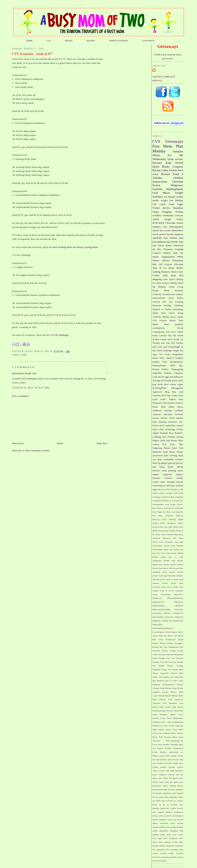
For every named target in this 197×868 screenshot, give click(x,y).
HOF (181, 677)
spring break (166, 835)
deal (181, 238)
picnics (172, 572)
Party (181, 399)
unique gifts (178, 587)
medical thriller (177, 565)
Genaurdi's (165, 673)
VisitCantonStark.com (174, 741)
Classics (165, 651)
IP (34, 95)
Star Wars (168, 527)
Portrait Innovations (175, 711)
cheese (180, 407)
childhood (157, 411)
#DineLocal (157, 598)
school (172, 313)
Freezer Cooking (175, 666)
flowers (156, 418)
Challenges (157, 497)
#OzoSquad (157, 613)
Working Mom (177, 745)
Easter (155, 658)
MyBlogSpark (175, 189)
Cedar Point (178, 493)
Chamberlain (173, 647)
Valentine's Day (169, 538)
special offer (177, 583)
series (163, 482)
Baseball (164, 433)
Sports (172, 279)
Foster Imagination (174, 354)
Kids (169, 163)
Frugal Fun (166, 670)
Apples (156, 433)
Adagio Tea (178, 351)
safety (162, 426)
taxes (181, 838)
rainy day (172, 820)
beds (170, 760)
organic (156, 474)
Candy (155, 493)
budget (176, 763)
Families (158, 189)
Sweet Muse (178, 730)
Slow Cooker (169, 726)
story (175, 835)
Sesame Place (159, 523)
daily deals (169, 275)
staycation (156, 587)
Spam (155, 730)
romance (157, 227)
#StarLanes (170, 617)
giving (174, 553)
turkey (155, 336)
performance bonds (22, 373)
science (156, 482)
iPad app (156, 381)
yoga (155, 490)
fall (171, 550)
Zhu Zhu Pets (168, 343)
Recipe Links (160, 170)
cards (176, 542)
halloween (179, 377)
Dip (169, 396)
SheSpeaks (172, 523)
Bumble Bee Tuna (160, 647)
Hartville (180, 512)
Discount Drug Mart (175, 655)
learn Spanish (178, 793)
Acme (171, 298)
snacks (156, 230)
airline (155, 752)
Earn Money (172, 441)
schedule (180, 576)
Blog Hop (170, 392)
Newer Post (18, 443)
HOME (30, 41)
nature (180, 471)
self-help (156, 580)
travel (169, 587)
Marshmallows (177, 362)
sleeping (170, 482)
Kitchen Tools (160, 362)
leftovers (156, 471)
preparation (179, 812)
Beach (181, 636)
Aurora (155, 636)
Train (161, 737)
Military (175, 696)
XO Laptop (158, 748)
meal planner (164, 565)
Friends (174, 242)
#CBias (180, 429)
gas (171, 782)
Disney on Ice (169, 501)
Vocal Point (157, 745)
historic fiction (168, 418)
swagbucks (173, 838)
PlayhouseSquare (159, 711)
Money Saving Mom (87, 247)
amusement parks (160, 456)
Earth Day (179, 501)
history (180, 786)
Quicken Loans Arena (162, 718)
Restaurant (178, 260)
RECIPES (91, 41)
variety (155, 853)
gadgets (164, 463)
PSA (165, 703)
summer (179, 294)
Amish (156, 219)
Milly (181, 696)
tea (164, 486)
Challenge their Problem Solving (168, 437)
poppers (161, 812)
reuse (173, 823)
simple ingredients (160, 831)
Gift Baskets (164, 677)
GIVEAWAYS (148, 41)
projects (168, 816)
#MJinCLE (179, 602)
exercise (179, 215)
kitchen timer (170, 561)
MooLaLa (156, 520)
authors (155, 756)
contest (180, 332)
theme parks (158, 842)
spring (180, 313)
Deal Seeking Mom (62, 247)
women (180, 857)
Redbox (165, 369)
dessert (161, 377)
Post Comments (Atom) (38, 450)
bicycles (176, 760)
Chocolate (170, 223)
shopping (157, 279)
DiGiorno (162, 655)
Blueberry (175, 490)
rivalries (156, 827)
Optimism (156, 703)
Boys (171, 433)
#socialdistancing (161, 242)
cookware (157, 414)
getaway (172, 463)
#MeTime (179, 606)
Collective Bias (168, 497)
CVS (49, 41)
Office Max (177, 366)
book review (175, 159)
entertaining (178, 309)
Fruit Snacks (169, 508)
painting (156, 808)
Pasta (164, 520)
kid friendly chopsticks (162, 793)
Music (167, 193)
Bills (154, 640)
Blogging (167, 212)
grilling (180, 553)
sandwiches (170, 426)
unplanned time (163, 850)
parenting (156, 572)
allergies (163, 752)
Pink (174, 707)
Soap (177, 726)
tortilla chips (178, 842)
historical (179, 245)
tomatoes (168, 842)
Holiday (179, 212)
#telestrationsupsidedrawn (163, 628)
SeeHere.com (158, 726)
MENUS (69, 41)
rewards (180, 823)
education (168, 414)
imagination (157, 561)
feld (181, 275)
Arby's (181, 632)
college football (159, 767)
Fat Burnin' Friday (174, 197)
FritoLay (160, 508)
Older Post (102, 443)
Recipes (157, 163)
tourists (162, 846)
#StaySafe (179, 617)
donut (166, 550)
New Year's (169, 444)
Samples (178, 151)
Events (173, 505)
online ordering (169, 568)
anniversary (174, 752)
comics (155, 771)
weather (156, 591)
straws (181, 835)
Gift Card (174, 677)
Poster (155, 715)
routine (162, 827)
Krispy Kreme (177, 688)
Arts (161, 354)
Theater (180, 452)
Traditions (179, 306)
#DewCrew (179, 595)
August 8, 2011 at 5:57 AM (30, 388)
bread (181, 456)
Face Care (171, 658)
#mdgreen (156, 621)
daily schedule (177, 546)
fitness (166, 778)
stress (164, 587)
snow (166, 384)
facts (160, 778)
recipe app (163, 576)
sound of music (172, 580)
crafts (155, 377)
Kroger (156, 291)
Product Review (161, 208)
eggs (167, 377)
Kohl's (163, 399)
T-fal (164, 403)
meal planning (159, 422)
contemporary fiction (168, 328)
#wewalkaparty (158, 632)
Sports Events (158, 527)
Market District (165, 696)
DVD (164, 396)
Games (180, 317)
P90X (180, 257)
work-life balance (159, 861)
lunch (166, 797)
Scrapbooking (178, 722)
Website (174, 238)
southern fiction (160, 583)
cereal (155, 234)
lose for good (158, 797)
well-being (165, 857)
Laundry (163, 336)
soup (181, 580)
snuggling (174, 831)
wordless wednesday (163, 215)
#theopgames (177, 388)
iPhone (180, 467)
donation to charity (162, 309)
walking (156, 272)
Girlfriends (179, 508)
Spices (181, 523)
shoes (162, 580)
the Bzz (157, 249)
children (178, 178)
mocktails (169, 801)
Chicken (156, 302)
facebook (179, 414)
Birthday (162, 287)
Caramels (169, 493)
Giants (155, 677)
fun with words (164, 553)
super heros (163, 838)
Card (181, 392)
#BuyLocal (162, 490)
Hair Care (171, 512)
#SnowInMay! (158, 617)
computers (178, 373)
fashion (176, 550)
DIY (164, 302)
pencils (180, 808)
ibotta (170, 790)
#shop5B (165, 621)
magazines (173, 797)
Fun (171, 302)
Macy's (174, 692)
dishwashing (157, 550)
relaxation (172, 576)
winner (173, 384)
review (173, 170)
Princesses (157, 403)
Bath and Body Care (168, 636)
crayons (162, 771)
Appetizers (157, 392)
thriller (180, 268)
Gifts (155, 321)
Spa (182, 726)
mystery (165, 283)
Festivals (180, 658)
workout (179, 486)
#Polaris (167, 613)
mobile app (160, 801)
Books (166, 167)
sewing (173, 827)
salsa (168, 827)
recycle (180, 820)
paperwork (165, 808)
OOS (170, 700)
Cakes (165, 279)
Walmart (168, 373)
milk (154, 347)
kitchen (180, 418)
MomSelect (177, 230)
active (161, 542)
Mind (155, 700)
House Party (158, 358)
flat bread (173, 778)
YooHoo (168, 748)
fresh (167, 782)
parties (173, 808)
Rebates (156, 369)
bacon (168, 756)
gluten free (178, 782)
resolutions (164, 823)
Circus (173, 317)
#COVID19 (158, 223)
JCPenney (169, 516)
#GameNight (174, 347)
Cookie (156, 275)
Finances (156, 662)
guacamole (157, 786)
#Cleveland (166, 595)
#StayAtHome (159, 298)
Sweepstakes (163, 531)
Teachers (171, 403)
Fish (170, 662)
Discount (179, 264)
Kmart (180, 223)
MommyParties (159, 366)
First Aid (164, 662)
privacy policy (158, 816)
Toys (166, 238)
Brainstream (171, 640)
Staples (161, 730)
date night (170, 771)
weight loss (167, 200)
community (168, 459)
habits (165, 786)
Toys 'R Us (159, 268)
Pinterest (172, 520)
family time (159, 313)
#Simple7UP (178, 613)
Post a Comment (20, 396)
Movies (166, 260)
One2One (157, 238)
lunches (180, 343)
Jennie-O (170, 358)
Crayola (168, 264)
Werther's (167, 745)
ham (154, 467)
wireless (173, 857)
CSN (181, 490)
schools (180, 426)
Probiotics (164, 715)
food (155, 193)
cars (154, 459)
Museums (157, 306)
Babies (180, 298)
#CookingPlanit (159, 388)
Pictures (163, 321)
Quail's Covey (177, 715)
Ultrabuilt (156, 538)
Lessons (165, 692)
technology (170, 429)
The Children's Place (167, 733)
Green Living (176, 287)
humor (171, 467)
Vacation (166, 294)
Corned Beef (157, 501)
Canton (161, 493)
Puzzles (167, 448)
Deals (156, 167)
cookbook (179, 411)
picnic (165, 572)
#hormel (165, 272)
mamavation (160, 182)
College (173, 651)
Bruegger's (179, 643)
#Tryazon (168, 249)
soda (181, 831)
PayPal (168, 707)
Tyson (163, 535)
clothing (179, 279)
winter (155, 595)
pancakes (179, 568)
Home (60, 443)
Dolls (163, 441)
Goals (155, 399)
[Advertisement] (31, 419)
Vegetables (157, 373)
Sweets (155, 733)
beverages (169, 542)
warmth (163, 853)
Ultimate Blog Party (175, 535)
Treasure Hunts (171, 737)
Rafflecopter (178, 718)
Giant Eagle (176, 204)
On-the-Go (179, 700)
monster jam (157, 568)
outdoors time (177, 805)
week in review (167, 591)
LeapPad (156, 692)
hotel (165, 790)
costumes (179, 459)
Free (156, 146)
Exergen (162, 658)
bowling (173, 456)
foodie (181, 778)
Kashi (162, 688)
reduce (155, 823)
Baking (165, 317)
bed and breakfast (160, 760)
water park (162, 347)
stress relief (158, 429)
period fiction (166, 234)
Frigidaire (156, 670)
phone (175, 381)
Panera (155, 707)
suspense (179, 234)
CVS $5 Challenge (59, 335)
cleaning (168, 411)
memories (173, 422)
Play (170, 336)
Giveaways (174, 141)
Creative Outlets (161, 253)
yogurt (180, 384)
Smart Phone (169, 452)
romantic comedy (174, 478)
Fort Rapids (158, 666)
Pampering (157, 448)
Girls (181, 396)
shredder (180, 827)
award (162, 756)
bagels (174, 756)
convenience (157, 546)
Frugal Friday (174, 219)
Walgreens (177, 185)
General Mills (177, 673)
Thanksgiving (177, 369)
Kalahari (179, 358)
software (179, 482)
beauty (180, 756)
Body (161, 640)
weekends (179, 591)
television (170, 486)
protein (155, 576)
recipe (171, 268)
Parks (162, 707)
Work (163, 407)
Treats (158, 535)
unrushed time (177, 850)
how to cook (176, 557)
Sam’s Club (166, 722)
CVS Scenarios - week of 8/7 (32, 54)
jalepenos (179, 790)
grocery (180, 463)
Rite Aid (157, 264)
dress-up (156, 463)
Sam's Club (178, 448)
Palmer (172, 399)
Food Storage (178, 662)
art (182, 752)
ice (174, 790)
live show (157, 283)
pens (154, 812)
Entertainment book (161, 505)
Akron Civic (177, 272)
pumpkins (163, 820)
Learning (179, 302)
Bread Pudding (167, 643)
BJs (168, 490)
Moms (167, 291)
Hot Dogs (157, 516)
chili (181, 542)
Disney (156, 260)
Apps (155, 354)
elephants (163, 775)
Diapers (156, 441)
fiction (179, 163)
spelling (156, 835)
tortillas (155, 846)
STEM (180, 520)
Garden (174, 396)
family (156, 200)
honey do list (158, 790)
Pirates (180, 707)
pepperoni (168, 474)
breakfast (179, 324)
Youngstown (178, 748)
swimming (157, 486)
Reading (167, 306)
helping (173, 786)
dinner (169, 245)
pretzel (180, 572)
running (173, 283)
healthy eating (159, 557)
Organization (168, 257)
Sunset (168, 730)
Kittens (168, 688)
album (172, 407)
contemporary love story (164, 332)
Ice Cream (165, 230)
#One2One (179, 610)
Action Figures (171, 632)
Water (167, 324)
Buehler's (179, 433)
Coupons (178, 167)
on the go (164, 805)
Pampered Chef (176, 703)
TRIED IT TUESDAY (119, 41)
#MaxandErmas (159, 606)
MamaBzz (178, 208)
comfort (180, 767)
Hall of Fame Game (174, 681)
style (154, 838)
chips (160, 459)
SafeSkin (156, 722)
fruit (171, 377)
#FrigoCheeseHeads (175, 598)
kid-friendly (166, 381)
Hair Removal (158, 681)
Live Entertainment (173, 227)
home (162, 467)
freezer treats (158, 782)
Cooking (179, 249)
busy (181, 763)
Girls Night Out (159, 512)
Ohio (181, 444)
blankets (161, 763)
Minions (162, 700)
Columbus (179, 497)
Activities (157, 317)
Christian (157, 396)
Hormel (165, 174)
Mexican (180, 516)
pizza (173, 294)
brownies (168, 763)
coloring (172, 767)
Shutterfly (157, 452)
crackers (167, 546)
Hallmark (156, 685)
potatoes (169, 812)
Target (156, 212)
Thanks (172, 531)
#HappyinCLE (158, 602)
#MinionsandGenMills (161, 610)
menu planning (169, 471)
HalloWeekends (169, 685)
